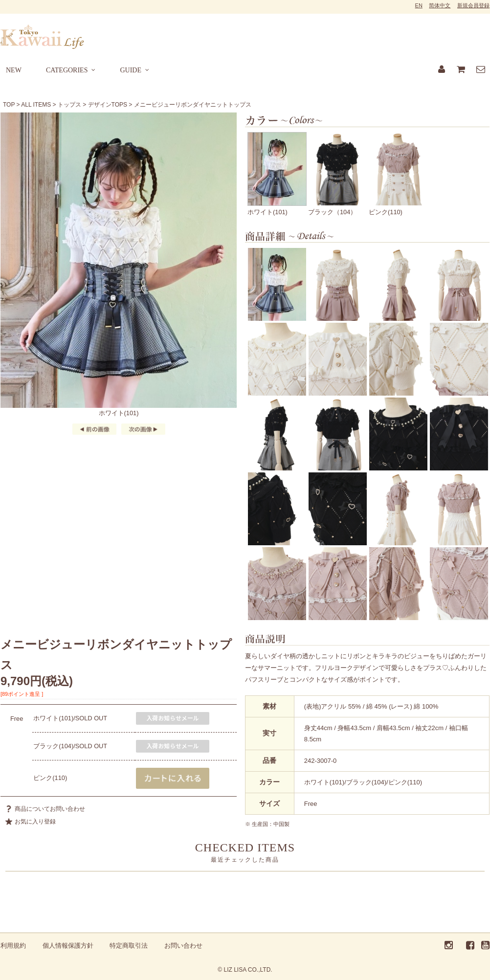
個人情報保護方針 (68, 946)
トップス (69, 105)
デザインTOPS (108, 105)
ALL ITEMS (36, 105)
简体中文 (440, 5)
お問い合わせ (183, 946)
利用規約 (13, 946)
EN (419, 5)
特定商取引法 (129, 946)
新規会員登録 (473, 5)
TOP (9, 105)
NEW (14, 70)
